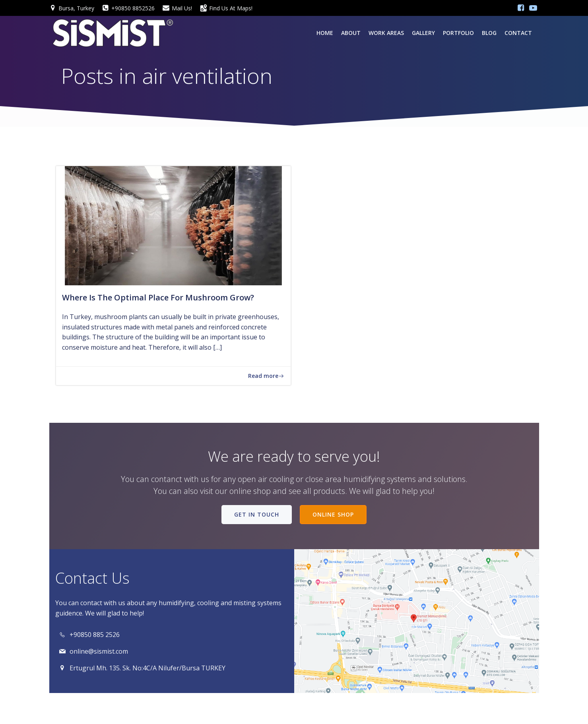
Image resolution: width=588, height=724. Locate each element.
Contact (518, 33)
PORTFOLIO (458, 33)
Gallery (423, 33)
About (351, 33)
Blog (489, 33)
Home (325, 33)
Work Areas (386, 33)
